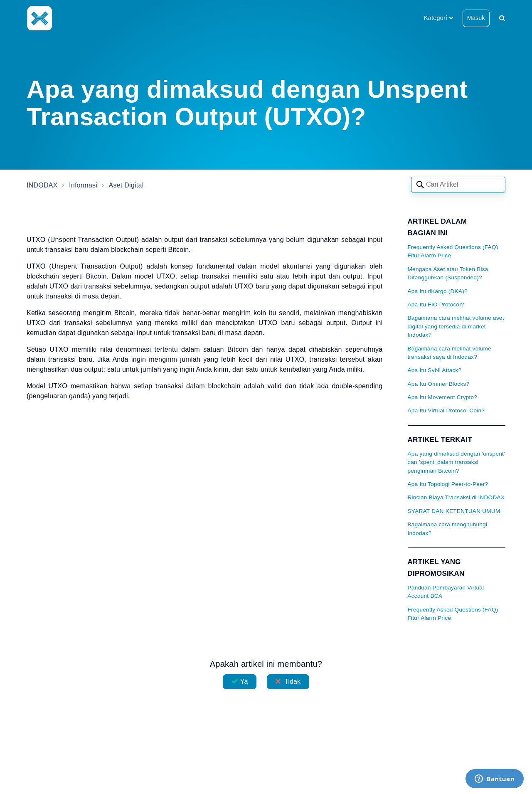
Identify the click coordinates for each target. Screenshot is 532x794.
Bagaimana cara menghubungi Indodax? (448, 529)
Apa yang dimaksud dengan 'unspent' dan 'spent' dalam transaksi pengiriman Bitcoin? (456, 462)
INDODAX (42, 185)
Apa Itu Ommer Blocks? (439, 384)
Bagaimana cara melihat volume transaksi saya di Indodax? (449, 353)
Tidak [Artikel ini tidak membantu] (292, 682)
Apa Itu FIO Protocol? (436, 305)
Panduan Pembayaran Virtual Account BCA (446, 592)
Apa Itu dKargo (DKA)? (438, 291)
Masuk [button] (476, 18)
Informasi (83, 185)
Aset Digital (126, 185)
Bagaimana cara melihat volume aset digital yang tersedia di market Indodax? (456, 326)
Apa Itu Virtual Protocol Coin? (446, 411)
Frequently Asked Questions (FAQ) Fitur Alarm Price (453, 251)
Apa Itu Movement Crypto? (443, 397)
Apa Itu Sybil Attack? (435, 370)
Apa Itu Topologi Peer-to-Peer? (448, 484)
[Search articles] (458, 185)
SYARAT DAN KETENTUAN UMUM (454, 511)
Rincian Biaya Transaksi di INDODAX (456, 497)
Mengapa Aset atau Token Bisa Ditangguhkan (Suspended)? (448, 273)
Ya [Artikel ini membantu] (244, 682)
